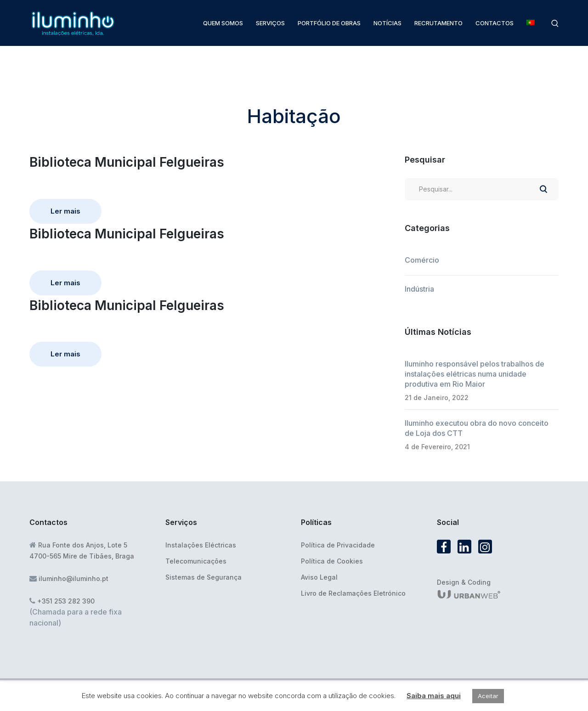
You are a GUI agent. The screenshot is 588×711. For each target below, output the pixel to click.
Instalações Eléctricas (201, 545)
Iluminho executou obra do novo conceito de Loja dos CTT (477, 428)
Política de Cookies (332, 561)
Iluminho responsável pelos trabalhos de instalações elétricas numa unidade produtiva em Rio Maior (475, 374)
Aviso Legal (319, 577)
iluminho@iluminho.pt (73, 578)
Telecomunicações (196, 561)
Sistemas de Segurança (204, 577)
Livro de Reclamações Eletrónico (353, 593)
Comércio (422, 260)
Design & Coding (464, 582)
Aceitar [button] (488, 696)
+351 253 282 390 (66, 601)
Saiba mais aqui (434, 696)
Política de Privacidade (338, 545)
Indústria (419, 289)
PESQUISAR (543, 189)
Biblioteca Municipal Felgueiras (127, 162)
